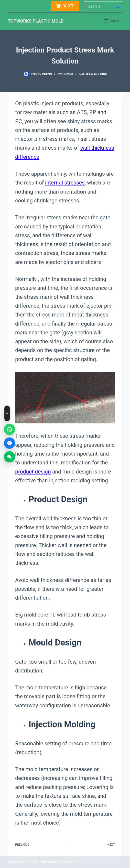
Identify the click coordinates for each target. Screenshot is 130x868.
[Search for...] (98, 6)
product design (33, 472)
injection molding (93, 74)
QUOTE (65, 6)
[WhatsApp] (10, 429)
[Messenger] (10, 443)
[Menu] (112, 21)
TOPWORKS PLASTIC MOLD (36, 21)
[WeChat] (10, 457)
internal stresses (65, 183)
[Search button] (117, 6)
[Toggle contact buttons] (7, 413)
